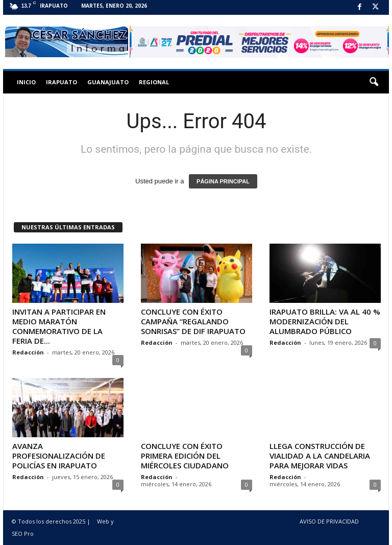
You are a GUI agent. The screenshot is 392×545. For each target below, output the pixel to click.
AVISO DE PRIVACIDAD (329, 521)
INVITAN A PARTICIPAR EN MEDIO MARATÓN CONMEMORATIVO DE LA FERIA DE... (59, 326)
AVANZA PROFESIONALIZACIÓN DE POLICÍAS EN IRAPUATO (59, 456)
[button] (374, 82)
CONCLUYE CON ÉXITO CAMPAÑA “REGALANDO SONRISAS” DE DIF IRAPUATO (193, 321)
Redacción (28, 352)
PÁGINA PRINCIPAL (223, 181)
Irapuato (62, 82)
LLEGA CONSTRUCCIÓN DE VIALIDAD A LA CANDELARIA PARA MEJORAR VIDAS (320, 456)
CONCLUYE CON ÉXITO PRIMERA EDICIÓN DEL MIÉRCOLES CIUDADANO (185, 456)
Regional (154, 82)
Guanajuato (108, 82)
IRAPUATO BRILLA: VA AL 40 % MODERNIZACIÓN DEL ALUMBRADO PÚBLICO (325, 321)
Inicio (26, 82)
